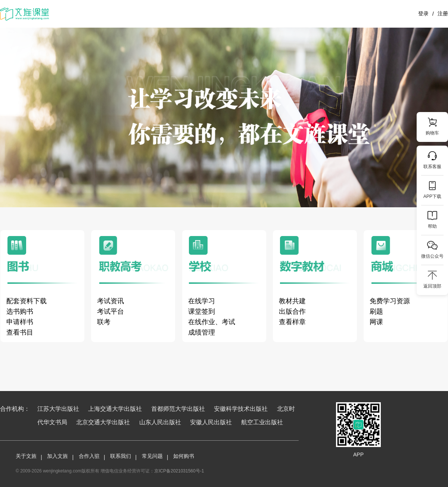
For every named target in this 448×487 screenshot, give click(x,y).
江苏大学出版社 (58, 409)
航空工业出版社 (262, 422)
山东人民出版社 (160, 422)
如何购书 (184, 456)
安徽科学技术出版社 (241, 409)
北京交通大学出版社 (103, 422)
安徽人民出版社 (211, 422)
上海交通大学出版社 (115, 409)
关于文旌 (26, 456)
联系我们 (121, 456)
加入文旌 (57, 456)
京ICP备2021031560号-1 (179, 471)
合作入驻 (89, 456)
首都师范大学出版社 (178, 409)
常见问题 (152, 456)
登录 (423, 13)
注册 (443, 13)
